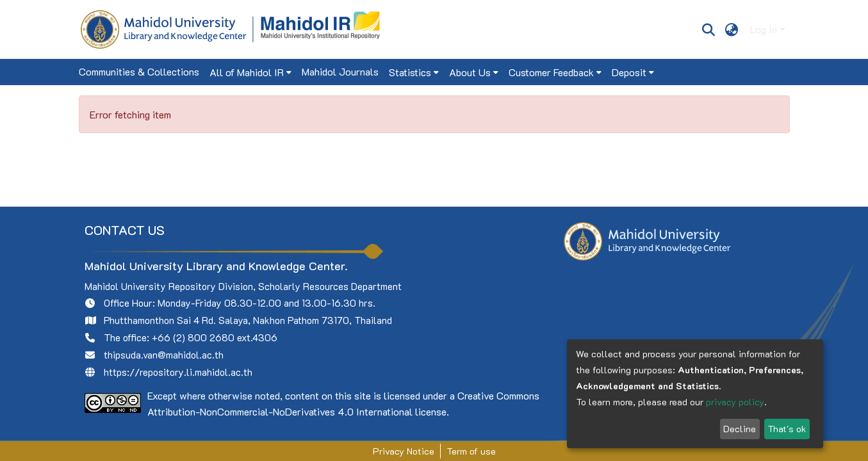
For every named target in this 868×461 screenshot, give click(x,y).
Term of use (471, 451)
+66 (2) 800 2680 (193, 337)
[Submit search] (709, 29)
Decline (740, 429)
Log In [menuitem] (764, 29)
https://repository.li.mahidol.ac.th (178, 372)
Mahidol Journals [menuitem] (340, 71)
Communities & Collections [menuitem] (139, 71)
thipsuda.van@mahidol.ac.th (164, 355)
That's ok (787, 429)
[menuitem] (731, 29)
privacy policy (735, 402)
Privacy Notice (404, 451)
